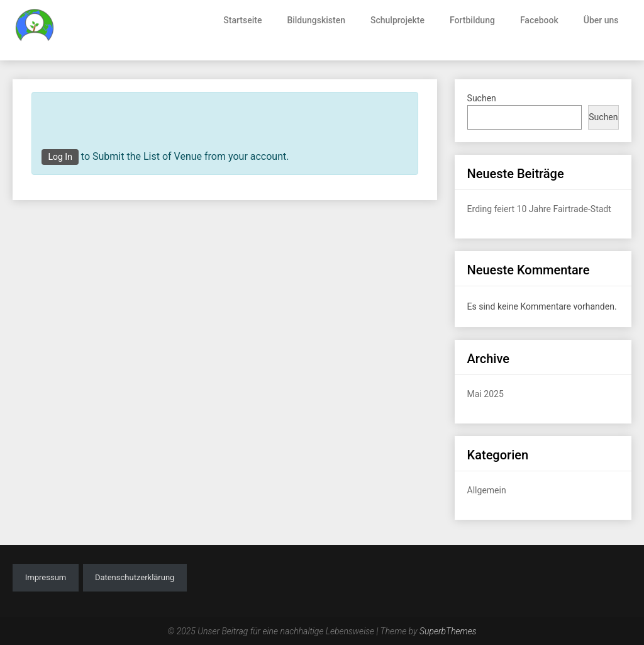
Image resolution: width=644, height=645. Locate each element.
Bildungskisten (316, 20)
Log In (60, 157)
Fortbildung (472, 20)
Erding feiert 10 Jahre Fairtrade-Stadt (539, 209)
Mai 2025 (486, 394)
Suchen (482, 98)
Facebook (539, 20)
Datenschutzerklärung (135, 577)
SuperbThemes (448, 631)
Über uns (601, 20)
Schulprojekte (397, 20)
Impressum (46, 577)
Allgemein (487, 490)
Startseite (242, 20)
